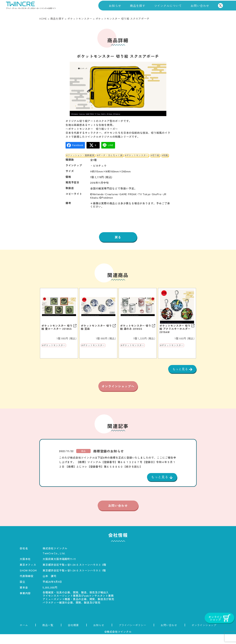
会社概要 (73, 635)
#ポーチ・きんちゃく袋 (110, 155)
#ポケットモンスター (137, 155)
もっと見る (180, 369)
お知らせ (115, 6)
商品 (83, 460)
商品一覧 (48, 635)
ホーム (24, 635)
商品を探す (138, 6)
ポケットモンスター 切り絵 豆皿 (96, 328)
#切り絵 (155, 155)
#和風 (165, 155)
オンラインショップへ (118, 392)
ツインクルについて (168, 6)
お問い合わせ (200, 6)
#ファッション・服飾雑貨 (80, 155)
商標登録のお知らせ (109, 460)
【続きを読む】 (133, 476)
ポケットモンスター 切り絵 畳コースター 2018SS (57, 328)
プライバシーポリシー (132, 635)
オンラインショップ (204, 635)
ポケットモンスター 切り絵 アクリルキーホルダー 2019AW (175, 329)
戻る (118, 237)
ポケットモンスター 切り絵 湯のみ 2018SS (136, 328)
